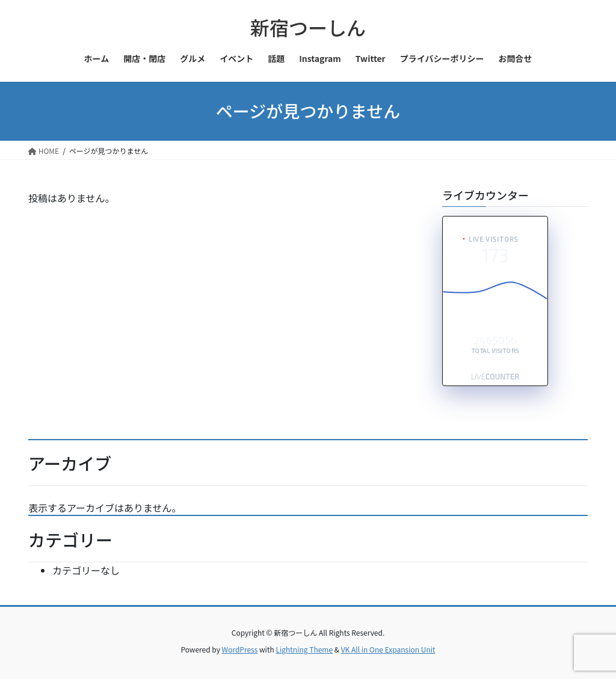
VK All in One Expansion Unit (388, 649)
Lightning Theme (304, 649)
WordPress (240, 649)
